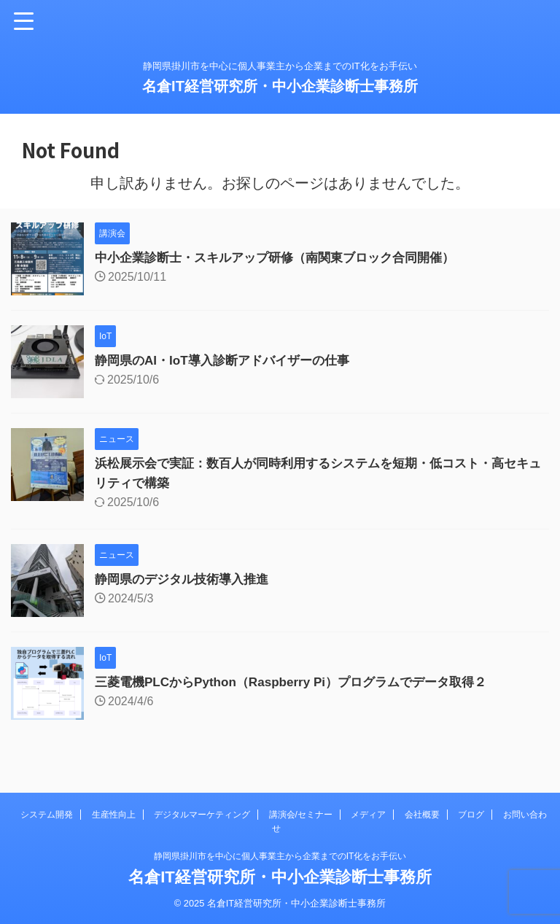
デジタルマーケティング (202, 815)
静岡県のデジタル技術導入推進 (187, 579)
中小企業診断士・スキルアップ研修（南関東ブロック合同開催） (285, 257)
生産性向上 (114, 815)
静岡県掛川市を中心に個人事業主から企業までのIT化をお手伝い (280, 856)
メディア (368, 815)
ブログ (471, 815)
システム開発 (47, 815)
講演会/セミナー (301, 815)
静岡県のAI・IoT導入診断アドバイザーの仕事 (229, 360)
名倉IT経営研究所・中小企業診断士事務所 (280, 86)
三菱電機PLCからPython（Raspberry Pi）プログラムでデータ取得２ (302, 682)
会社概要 (422, 815)
